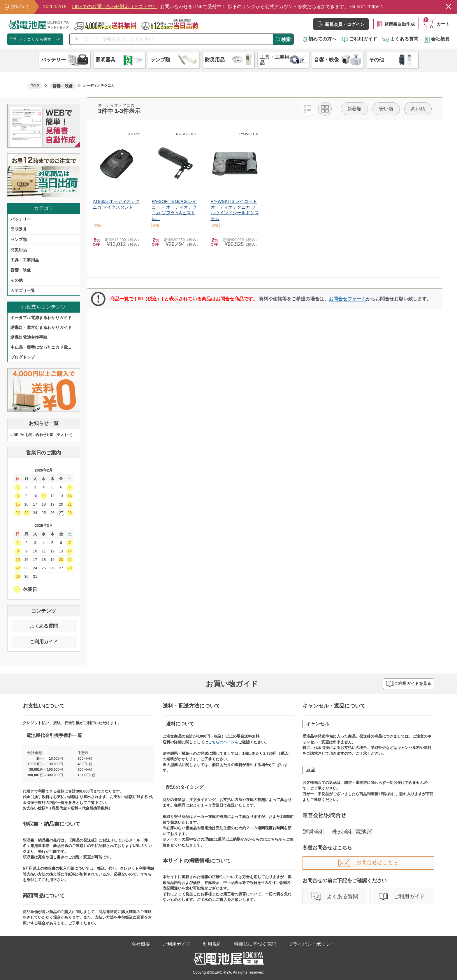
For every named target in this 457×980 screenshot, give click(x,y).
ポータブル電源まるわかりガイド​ (41, 318)
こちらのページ (221, 742)
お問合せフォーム (347, 299)
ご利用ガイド (359, 39)
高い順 (418, 109)
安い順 (386, 109)
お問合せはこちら (368, 862)
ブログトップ (23, 357)
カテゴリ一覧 (23, 290)
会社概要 (437, 39)
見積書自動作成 (396, 24)
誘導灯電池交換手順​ (29, 337)
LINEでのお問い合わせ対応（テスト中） (42, 435)
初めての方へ (320, 39)
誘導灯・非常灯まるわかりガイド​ (41, 327)
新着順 (354, 109)
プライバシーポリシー (312, 944)
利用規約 (212, 944)
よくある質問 (400, 39)
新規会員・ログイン (341, 24)
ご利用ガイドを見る (409, 684)
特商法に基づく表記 (255, 944)
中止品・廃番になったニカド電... (41, 347)
